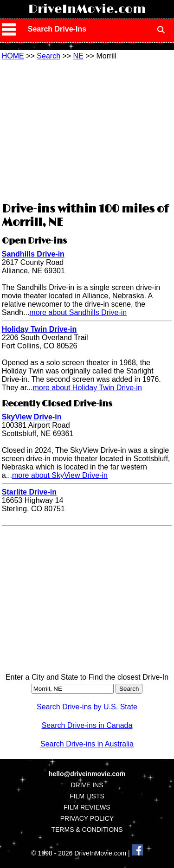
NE (78, 56)
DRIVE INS (87, 785)
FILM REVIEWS (87, 807)
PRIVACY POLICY (87, 818)
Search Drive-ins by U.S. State (87, 707)
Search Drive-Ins (57, 29)
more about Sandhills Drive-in (78, 312)
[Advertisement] (87, 130)
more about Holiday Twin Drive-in (87, 388)
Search (48, 56)
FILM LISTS (87, 796)
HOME (13, 56)
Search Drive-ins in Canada (87, 725)
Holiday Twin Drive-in (39, 329)
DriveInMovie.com (87, 9)
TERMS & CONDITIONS (87, 829)
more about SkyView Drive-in (60, 475)
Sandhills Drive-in (33, 254)
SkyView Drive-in (32, 417)
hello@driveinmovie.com (87, 774)
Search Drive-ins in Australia (87, 744)
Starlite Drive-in (29, 492)
